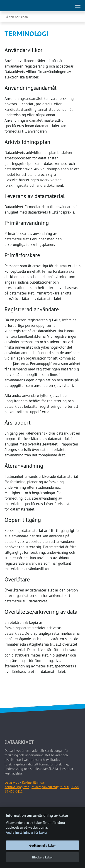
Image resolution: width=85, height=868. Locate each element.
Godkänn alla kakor (42, 845)
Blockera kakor (42, 857)
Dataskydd (12, 782)
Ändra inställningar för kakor (27, 833)
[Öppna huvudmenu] (78, 6)
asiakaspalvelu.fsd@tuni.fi (50, 787)
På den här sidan (16, 17)
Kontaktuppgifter (17, 787)
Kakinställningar (33, 782)
